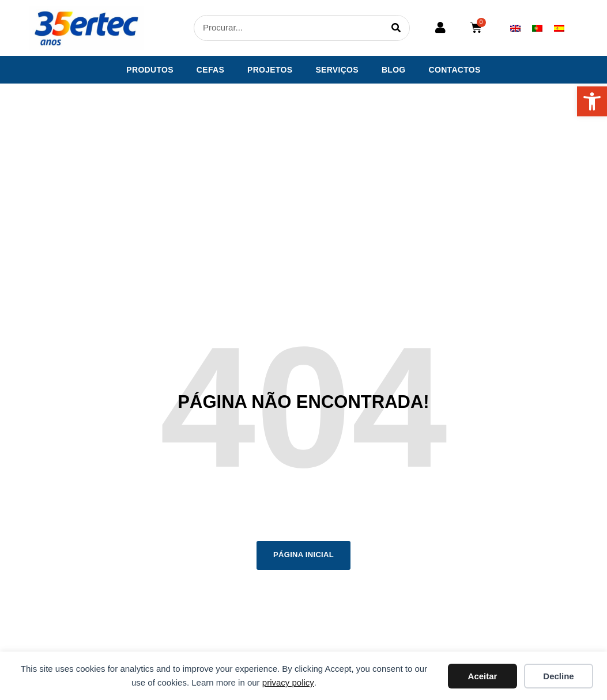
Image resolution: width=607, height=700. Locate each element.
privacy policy (288, 682)
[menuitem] (515, 28)
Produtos (150, 70)
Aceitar (483, 676)
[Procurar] (396, 28)
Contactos (455, 70)
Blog (394, 70)
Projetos (270, 70)
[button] (592, 101)
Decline (558, 676)
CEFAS (210, 70)
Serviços (337, 70)
